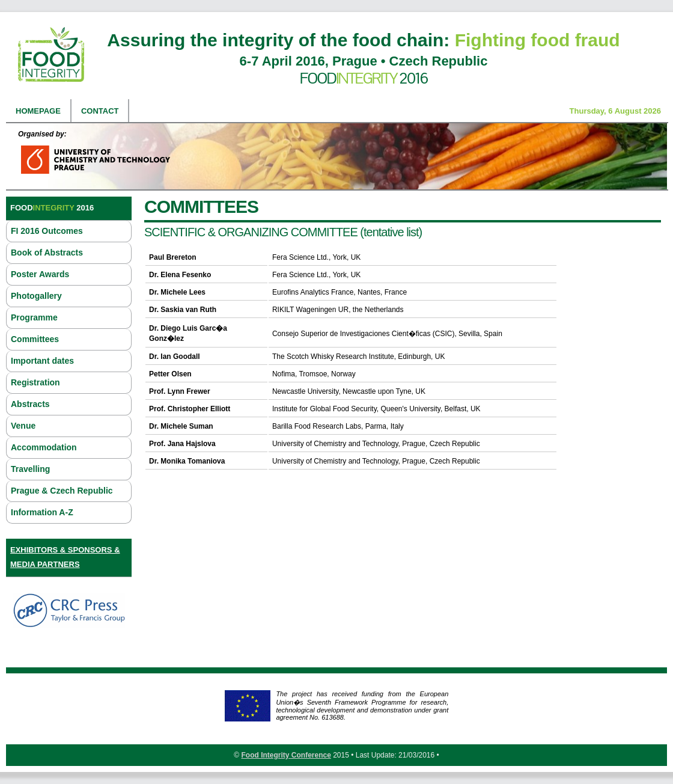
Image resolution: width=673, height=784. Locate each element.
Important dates (42, 361)
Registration (35, 382)
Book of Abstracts (47, 253)
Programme (34, 317)
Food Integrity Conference (286, 755)
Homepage (38, 111)
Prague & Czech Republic (62, 491)
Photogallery (36, 296)
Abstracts (30, 404)
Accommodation (44, 447)
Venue (23, 426)
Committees (35, 339)
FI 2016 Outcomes (47, 231)
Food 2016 (364, 78)
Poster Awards (40, 274)
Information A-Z (42, 512)
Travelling (30, 469)
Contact (100, 111)
